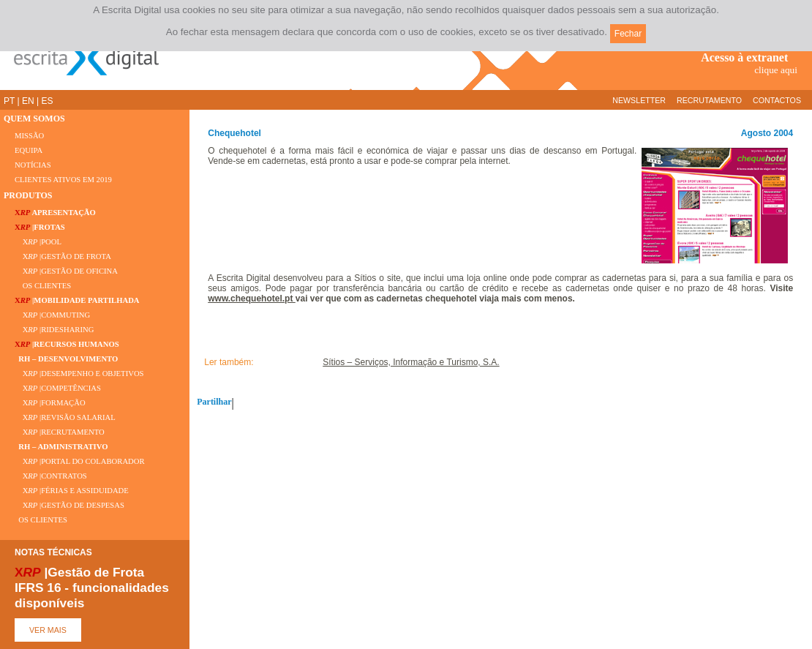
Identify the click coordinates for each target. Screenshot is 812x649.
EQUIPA (29, 150)
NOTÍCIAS (33, 165)
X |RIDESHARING (54, 330)
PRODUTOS (28, 195)
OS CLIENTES (43, 286)
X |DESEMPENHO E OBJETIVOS (79, 374)
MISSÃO (29, 136)
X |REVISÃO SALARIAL (65, 417)
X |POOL (38, 242)
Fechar (628, 34)
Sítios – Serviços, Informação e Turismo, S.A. (411, 362)
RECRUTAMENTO (709, 100)
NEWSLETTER (639, 100)
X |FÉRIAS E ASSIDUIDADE (72, 491)
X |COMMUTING (52, 315)
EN (28, 101)
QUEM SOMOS (34, 119)
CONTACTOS (777, 100)
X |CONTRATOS (51, 476)
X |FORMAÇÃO (50, 403)
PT (9, 101)
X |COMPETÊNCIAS (58, 388)
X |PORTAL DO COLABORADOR (80, 461)
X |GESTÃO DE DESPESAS (69, 505)
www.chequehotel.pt (252, 299)
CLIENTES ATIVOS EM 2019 (63, 180)
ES (47, 101)
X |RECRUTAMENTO (60, 432)
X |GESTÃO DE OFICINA (66, 271)
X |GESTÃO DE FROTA (63, 256)
